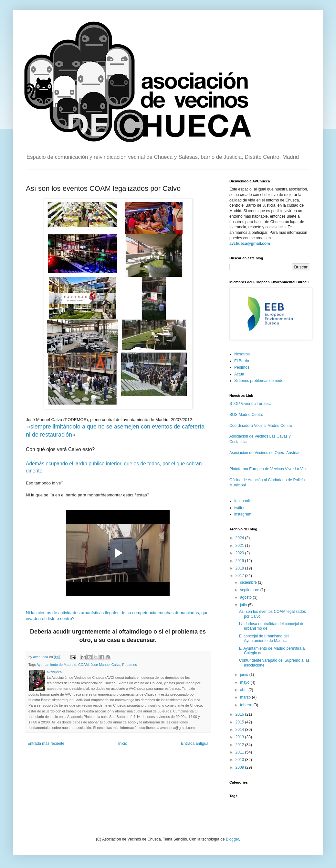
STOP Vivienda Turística (250, 404)
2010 (240, 760)
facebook (242, 501)
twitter (239, 508)
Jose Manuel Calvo (105, 665)
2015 (240, 722)
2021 (240, 546)
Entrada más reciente (46, 743)
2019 (240, 561)
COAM (83, 665)
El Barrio (242, 361)
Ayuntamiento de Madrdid (56, 665)
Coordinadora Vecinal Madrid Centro (261, 426)
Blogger (232, 839)
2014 (240, 730)
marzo (246, 697)
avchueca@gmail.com (250, 244)
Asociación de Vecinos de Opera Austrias (265, 453)
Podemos (130, 665)
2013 (240, 737)
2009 (240, 767)
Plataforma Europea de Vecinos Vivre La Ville (268, 469)
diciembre (249, 582)
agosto (246, 597)
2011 (240, 752)
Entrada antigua (195, 743)
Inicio (123, 743)
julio (244, 605)
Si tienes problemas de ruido (259, 381)
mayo (245, 682)
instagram (243, 514)
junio (245, 675)
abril (244, 690)
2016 (240, 714)
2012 (240, 745)
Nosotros (242, 354)
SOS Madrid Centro (246, 415)
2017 (240, 576)
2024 (240, 538)
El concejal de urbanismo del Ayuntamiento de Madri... (264, 638)
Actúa (239, 374)
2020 (240, 553)
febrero (247, 705)
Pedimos (242, 367)
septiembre (250, 590)
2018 (240, 568)
